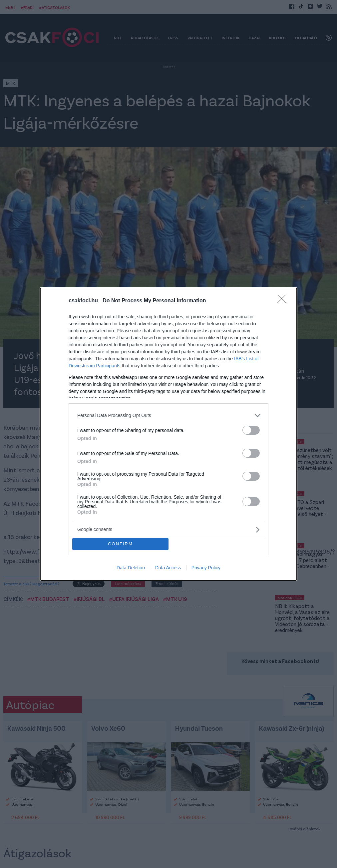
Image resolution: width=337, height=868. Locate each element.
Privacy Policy (206, 568)
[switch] (251, 430)
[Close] (284, 301)
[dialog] (168, 434)
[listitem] (168, 415)
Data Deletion (131, 568)
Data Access (168, 568)
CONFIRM (120, 544)
